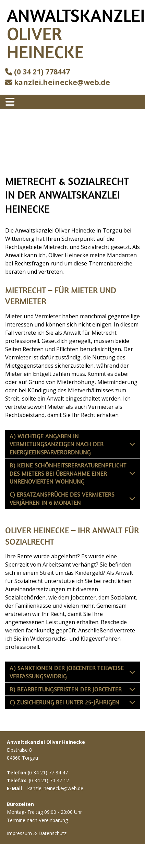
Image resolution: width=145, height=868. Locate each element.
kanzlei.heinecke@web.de (62, 82)
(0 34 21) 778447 (42, 72)
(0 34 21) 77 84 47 (48, 772)
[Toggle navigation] (10, 102)
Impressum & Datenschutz (37, 833)
